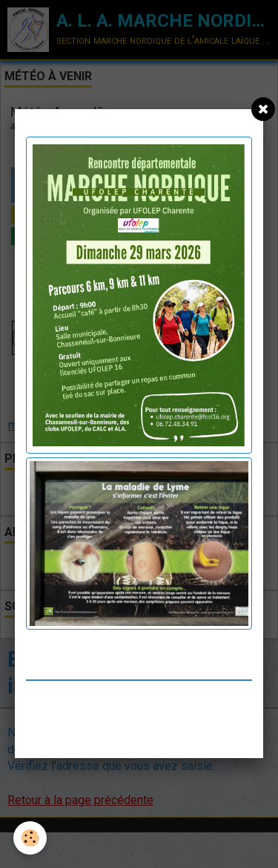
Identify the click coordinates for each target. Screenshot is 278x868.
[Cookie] (30, 838)
